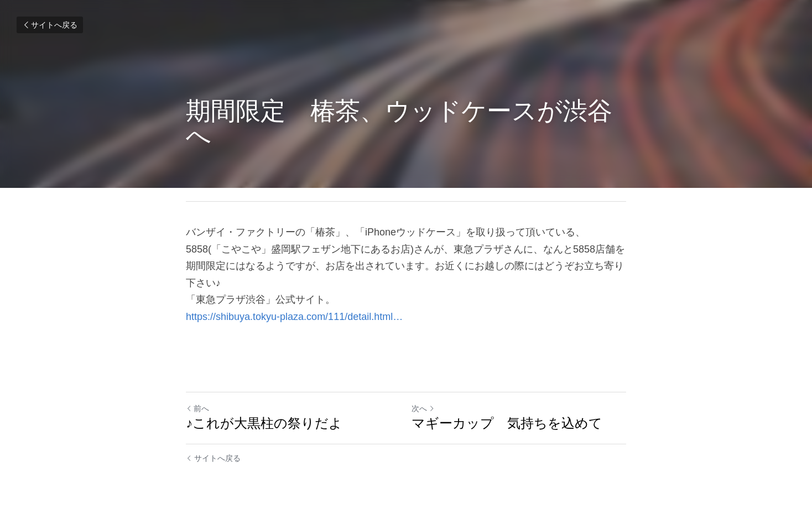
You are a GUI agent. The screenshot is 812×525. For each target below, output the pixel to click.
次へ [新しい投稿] (423, 408)
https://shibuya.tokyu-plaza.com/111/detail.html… (294, 317)
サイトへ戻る (50, 25)
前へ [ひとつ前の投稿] (197, 408)
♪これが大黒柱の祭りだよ (264, 423)
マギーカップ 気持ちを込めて (507, 423)
